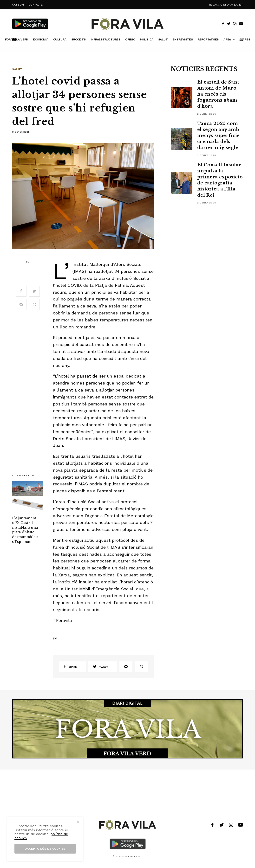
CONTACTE (35, 5)
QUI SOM (18, 5)
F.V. (28, 262)
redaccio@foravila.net (226, 5)
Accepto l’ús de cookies (45, 849)
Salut (17, 69)
